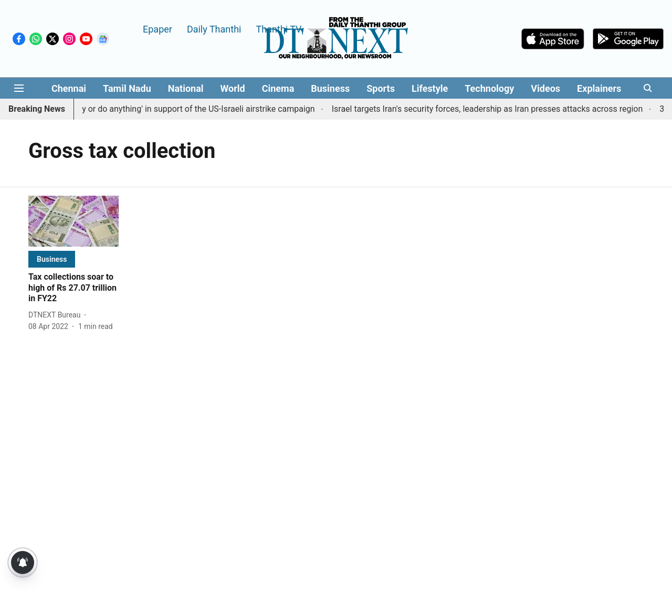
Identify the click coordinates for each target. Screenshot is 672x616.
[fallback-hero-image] (73, 221)
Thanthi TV (279, 29)
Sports (381, 88)
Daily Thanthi (214, 29)
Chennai (69, 88)
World (233, 88)
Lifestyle (430, 88)
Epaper (157, 29)
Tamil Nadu (127, 88)
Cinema (278, 88)
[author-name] (56, 315)
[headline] (73, 288)
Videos (545, 88)
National (186, 88)
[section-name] (52, 259)
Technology (489, 88)
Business (330, 88)
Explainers (599, 88)
